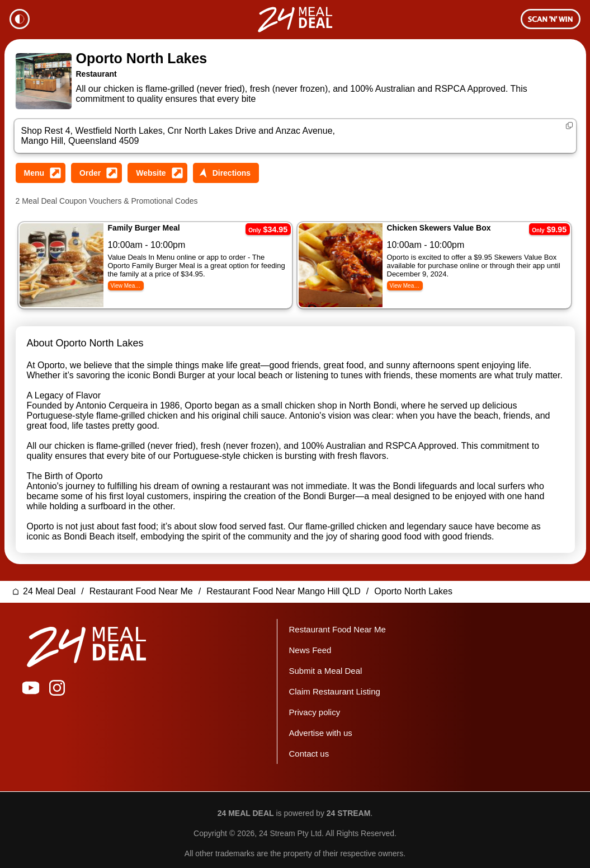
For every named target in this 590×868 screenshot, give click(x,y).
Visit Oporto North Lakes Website (157, 173)
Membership (551, 19)
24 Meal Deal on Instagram (57, 681)
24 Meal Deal (49, 585)
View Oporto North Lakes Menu (41, 173)
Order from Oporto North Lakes (96, 173)
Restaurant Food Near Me (141, 585)
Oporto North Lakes (142, 58)
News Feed (310, 643)
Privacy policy (314, 705)
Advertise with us (320, 726)
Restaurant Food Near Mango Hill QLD (284, 585)
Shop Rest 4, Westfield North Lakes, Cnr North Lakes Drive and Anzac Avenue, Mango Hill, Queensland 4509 (178, 136)
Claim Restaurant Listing (334, 685)
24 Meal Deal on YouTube (31, 681)
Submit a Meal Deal (325, 664)
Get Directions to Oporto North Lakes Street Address (226, 173)
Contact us (309, 747)
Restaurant (96, 74)
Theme (20, 19)
